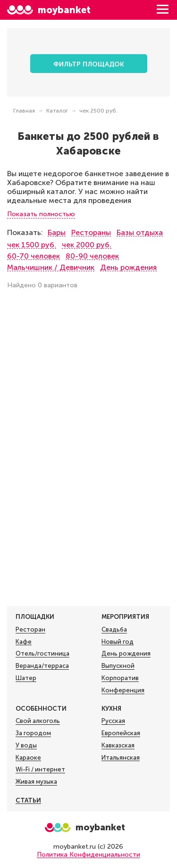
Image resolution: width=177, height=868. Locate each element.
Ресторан (30, 630)
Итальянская (121, 758)
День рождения (128, 267)
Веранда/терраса (42, 666)
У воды (26, 746)
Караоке (28, 758)
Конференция (123, 690)
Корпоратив (120, 678)
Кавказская (118, 746)
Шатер (26, 678)
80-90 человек (92, 256)
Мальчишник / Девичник (51, 267)
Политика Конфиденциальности (88, 855)
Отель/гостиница (42, 654)
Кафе (24, 642)
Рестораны (91, 232)
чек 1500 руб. (32, 245)
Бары (57, 232)
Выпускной (118, 666)
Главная (24, 111)
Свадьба (114, 630)
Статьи (28, 800)
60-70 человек (34, 256)
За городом (33, 733)
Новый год (118, 642)
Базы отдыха (140, 232)
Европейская (121, 733)
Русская (113, 721)
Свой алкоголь (38, 721)
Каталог (57, 111)
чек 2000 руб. (87, 245)
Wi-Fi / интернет (40, 770)
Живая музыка (36, 782)
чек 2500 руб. (98, 111)
